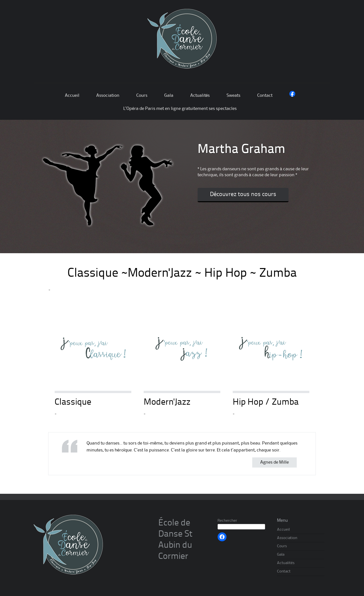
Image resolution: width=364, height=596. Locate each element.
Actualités (200, 96)
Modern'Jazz (167, 402)
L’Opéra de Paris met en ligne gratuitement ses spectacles (180, 109)
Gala (169, 96)
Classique (73, 402)
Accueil (72, 96)
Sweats (233, 96)
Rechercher (227, 521)
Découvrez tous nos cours (243, 195)
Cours (142, 96)
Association (108, 96)
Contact (265, 96)
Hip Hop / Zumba (266, 402)
